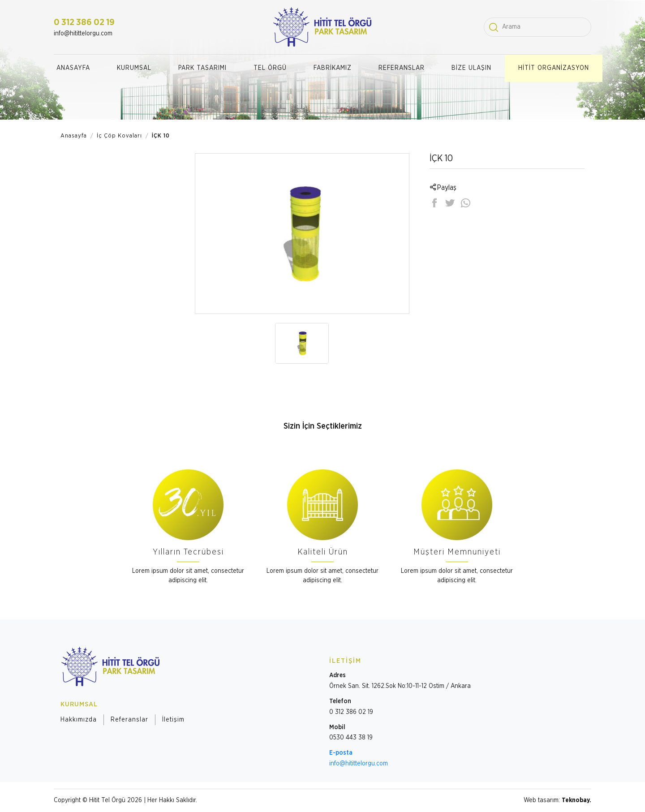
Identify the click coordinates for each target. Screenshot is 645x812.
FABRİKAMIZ (333, 68)
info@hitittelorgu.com (83, 34)
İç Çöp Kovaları (119, 136)
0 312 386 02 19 (84, 22)
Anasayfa (74, 136)
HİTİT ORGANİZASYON (554, 68)
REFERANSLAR (402, 68)
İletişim (173, 720)
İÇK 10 (161, 136)
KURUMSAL (134, 68)
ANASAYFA (73, 68)
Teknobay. (576, 800)
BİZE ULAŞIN (471, 68)
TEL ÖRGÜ (270, 68)
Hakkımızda (79, 720)
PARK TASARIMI (202, 68)
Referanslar (129, 720)
